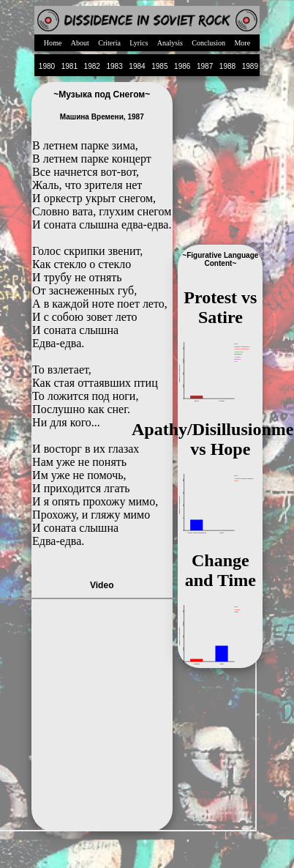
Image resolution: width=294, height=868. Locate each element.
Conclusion (208, 43)
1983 (114, 66)
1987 (205, 66)
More (242, 43)
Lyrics (139, 43)
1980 (47, 66)
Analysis (170, 43)
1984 (137, 66)
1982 (92, 66)
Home (53, 43)
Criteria (109, 43)
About (80, 43)
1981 (69, 66)
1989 (250, 66)
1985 (159, 66)
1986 (182, 66)
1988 (227, 66)
